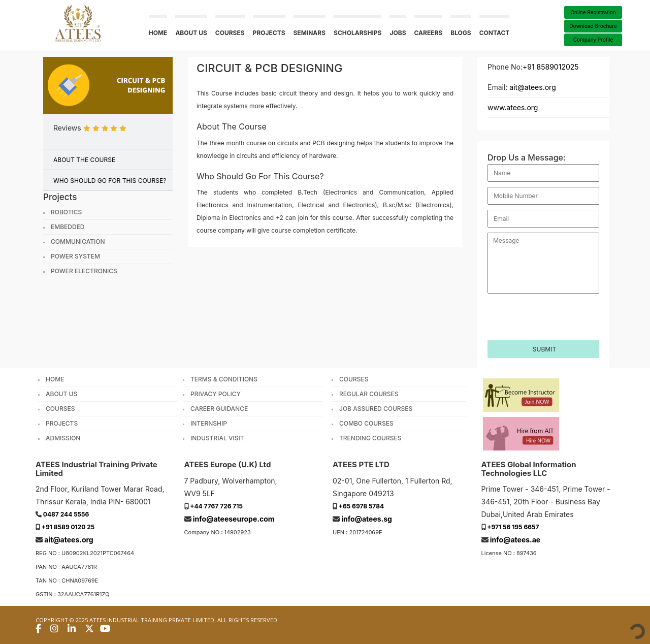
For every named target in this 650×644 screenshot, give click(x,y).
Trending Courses (370, 438)
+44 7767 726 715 (216, 506)
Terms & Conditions (224, 379)
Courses (230, 33)
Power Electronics (84, 271)
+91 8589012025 (551, 67)
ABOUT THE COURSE (84, 160)
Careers (429, 33)
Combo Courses (366, 424)
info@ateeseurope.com (234, 519)
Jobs (398, 33)
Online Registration (593, 12)
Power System (75, 256)
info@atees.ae (515, 540)
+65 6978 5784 (361, 506)
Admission (63, 438)
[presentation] (544, 312)
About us (191, 33)
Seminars (310, 33)
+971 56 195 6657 (513, 527)
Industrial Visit (217, 438)
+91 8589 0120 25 (68, 527)
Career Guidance (219, 409)
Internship (209, 424)
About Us (61, 394)
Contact (495, 33)
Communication (78, 242)
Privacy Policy (216, 394)
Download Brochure (593, 26)
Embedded (68, 227)
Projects (269, 33)
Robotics (66, 212)
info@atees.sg (367, 519)
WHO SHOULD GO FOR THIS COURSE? (110, 181)
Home (158, 33)
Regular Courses (369, 394)
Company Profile (593, 40)
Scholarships (357, 33)
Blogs (461, 33)
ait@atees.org (532, 87)
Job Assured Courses (376, 409)
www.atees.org (513, 107)
